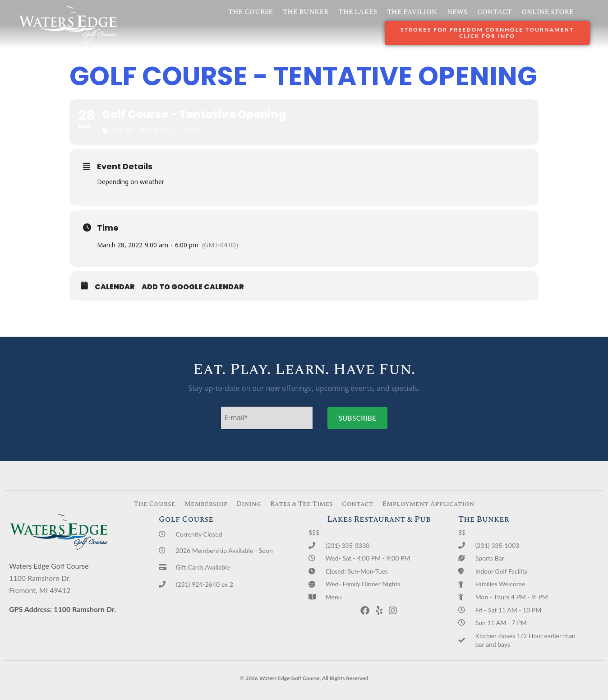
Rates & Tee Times (302, 504)
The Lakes (358, 12)
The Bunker (306, 12)
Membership (206, 504)
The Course (251, 12)
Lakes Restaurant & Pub (379, 519)
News (457, 12)
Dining (249, 504)
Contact (494, 12)
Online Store (547, 12)
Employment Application (428, 504)
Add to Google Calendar (193, 287)
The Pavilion (412, 12)
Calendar (115, 287)
